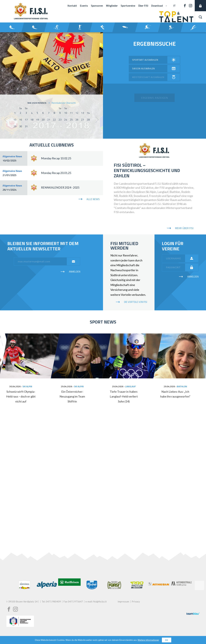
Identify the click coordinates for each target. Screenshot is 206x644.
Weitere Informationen (148, 640)
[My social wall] (103, 480)
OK (167, 640)
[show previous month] (6, 120)
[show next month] (97, 120)
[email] (41, 261)
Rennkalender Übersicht (61, 103)
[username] (175, 258)
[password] (175, 267)
